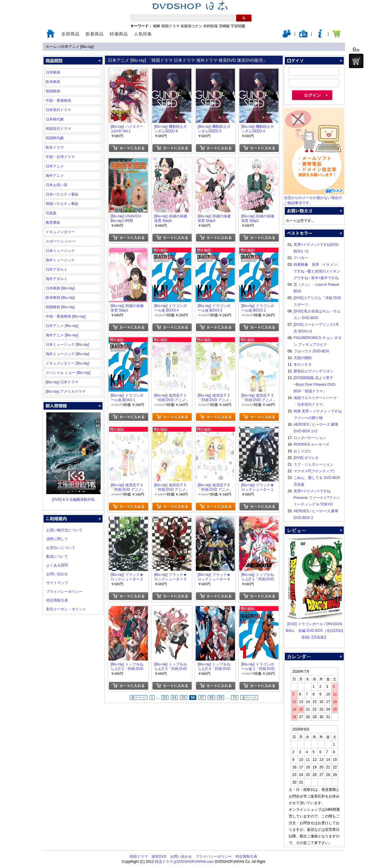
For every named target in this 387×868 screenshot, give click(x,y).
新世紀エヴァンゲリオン (314, 371)
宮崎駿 (224, 26)
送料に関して (57, 539)
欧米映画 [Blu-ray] (60, 298)
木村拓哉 (210, 26)
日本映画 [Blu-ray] (60, 288)
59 (221, 698)
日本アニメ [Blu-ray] (77, 47)
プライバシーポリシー (64, 592)
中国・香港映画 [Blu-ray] (66, 316)
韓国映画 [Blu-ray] (60, 307)
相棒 (157, 26)
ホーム (51, 47)
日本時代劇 (55, 119)
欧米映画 (53, 82)
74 (234, 698)
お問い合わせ (57, 574)
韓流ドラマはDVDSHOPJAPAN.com (184, 862)
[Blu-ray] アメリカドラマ (66, 391)
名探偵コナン (191, 26)
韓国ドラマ (171, 26)
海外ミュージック (60, 260)
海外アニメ (55, 176)
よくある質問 (57, 565)
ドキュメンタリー (60, 232)
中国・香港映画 (58, 101)
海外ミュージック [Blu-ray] (67, 354)
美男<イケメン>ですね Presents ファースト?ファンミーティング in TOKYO (317, 498)
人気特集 (143, 34)
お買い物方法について (64, 530)
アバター (301, 258)
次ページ (249, 698)
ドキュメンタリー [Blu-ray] (67, 363)
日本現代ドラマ (58, 110)
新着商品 (95, 34)
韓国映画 (53, 91)
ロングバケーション (310, 438)
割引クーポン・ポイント (66, 609)
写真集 (51, 213)
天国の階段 (303, 358)
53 (165, 698)
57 (202, 698)
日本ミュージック (60, 251)
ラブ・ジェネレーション (314, 464)
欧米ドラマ (55, 147)
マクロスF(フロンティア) (314, 471)
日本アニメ (55, 166)
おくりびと (303, 451)
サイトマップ (57, 583)
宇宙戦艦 (238, 26)
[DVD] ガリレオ (306, 458)
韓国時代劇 (55, 138)
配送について (57, 556)
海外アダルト (57, 279)
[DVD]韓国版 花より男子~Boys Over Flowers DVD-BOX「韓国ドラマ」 (315, 384)
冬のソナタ (303, 365)
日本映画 (53, 72)
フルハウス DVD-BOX (311, 351)
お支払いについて (61, 548)
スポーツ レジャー (61, 241)
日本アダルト (57, 269)
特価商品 (119, 34)
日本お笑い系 (57, 185)
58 (211, 698)
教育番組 (53, 223)
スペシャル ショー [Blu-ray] (68, 373)
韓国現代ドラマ (58, 129)
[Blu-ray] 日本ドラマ (62, 382)
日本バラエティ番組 (62, 194)
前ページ (138, 698)
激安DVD (159, 856)
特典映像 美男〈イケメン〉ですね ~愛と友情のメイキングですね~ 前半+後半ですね (317, 271)
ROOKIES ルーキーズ (311, 444)
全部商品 (70, 34)
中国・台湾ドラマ (60, 157)
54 (174, 698)
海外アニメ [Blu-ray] (62, 335)
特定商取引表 (57, 600)
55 (183, 698)
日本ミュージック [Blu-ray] (67, 345)
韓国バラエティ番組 (62, 204)
